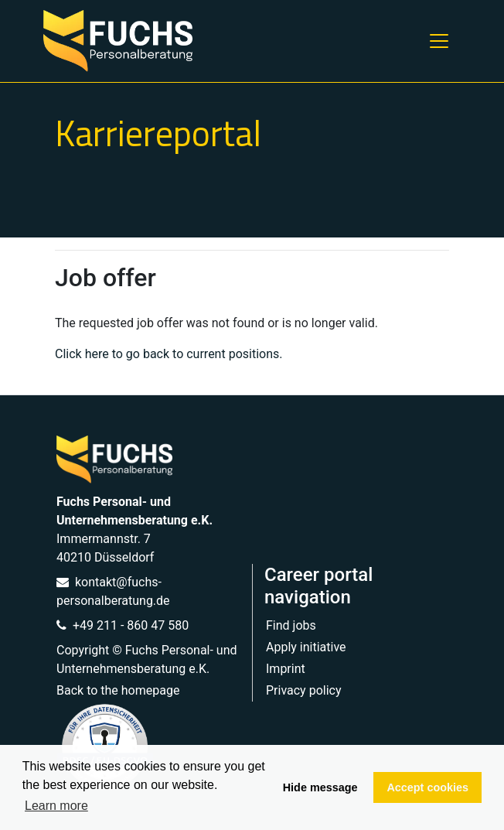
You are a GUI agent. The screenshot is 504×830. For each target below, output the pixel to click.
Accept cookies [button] (427, 787)
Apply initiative (306, 647)
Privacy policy (304, 690)
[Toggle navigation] (439, 41)
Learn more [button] (56, 806)
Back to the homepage (118, 690)
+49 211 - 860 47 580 (123, 625)
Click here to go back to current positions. (169, 354)
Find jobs (291, 625)
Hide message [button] (320, 787)
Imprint (286, 669)
